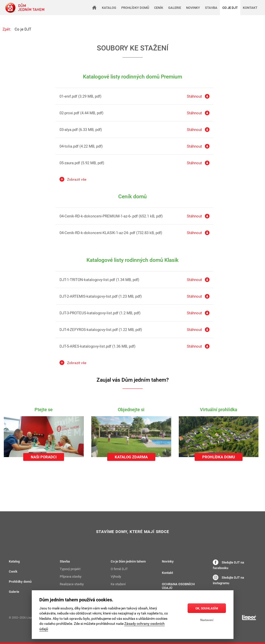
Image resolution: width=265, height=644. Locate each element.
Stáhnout (194, 96)
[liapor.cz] (249, 618)
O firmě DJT (119, 569)
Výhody (116, 576)
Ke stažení (118, 584)
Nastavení (207, 620)
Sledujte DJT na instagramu (228, 580)
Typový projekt (70, 569)
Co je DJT (23, 29)
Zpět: (7, 29)
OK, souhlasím (207, 608)
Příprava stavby (71, 576)
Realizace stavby (72, 584)
